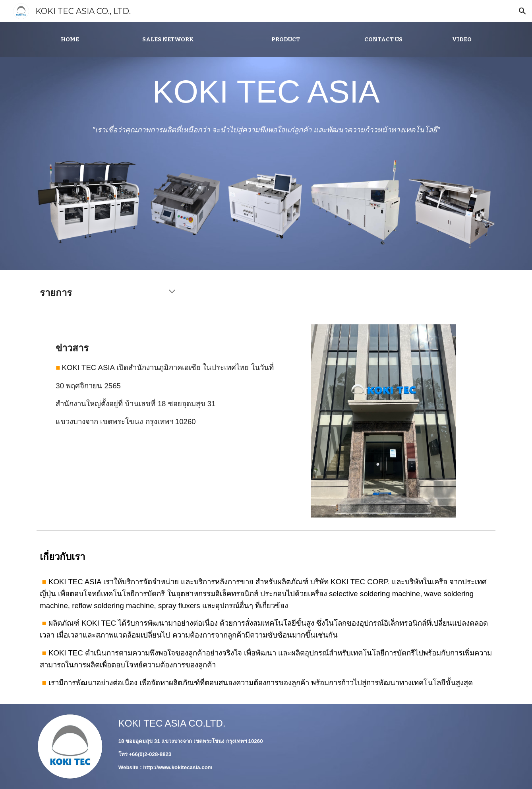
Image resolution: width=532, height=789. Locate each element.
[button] (522, 11)
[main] (70, 40)
